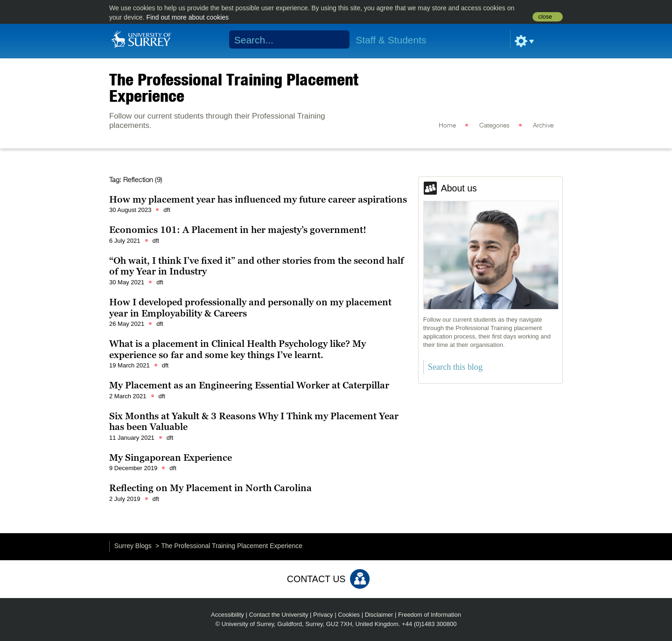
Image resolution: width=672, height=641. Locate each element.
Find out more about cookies (187, 17)
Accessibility (227, 615)
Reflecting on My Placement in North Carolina (210, 488)
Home (447, 126)
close (545, 17)
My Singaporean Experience (171, 458)
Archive (543, 126)
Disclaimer (379, 615)
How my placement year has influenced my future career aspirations (258, 199)
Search (337, 40)
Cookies (349, 615)
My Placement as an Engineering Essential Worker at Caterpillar (249, 385)
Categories (494, 126)
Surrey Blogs (133, 546)
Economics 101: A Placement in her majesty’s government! (238, 230)
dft (167, 210)
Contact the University (278, 615)
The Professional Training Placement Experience (234, 88)
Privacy (323, 615)
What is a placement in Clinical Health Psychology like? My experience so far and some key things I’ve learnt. (238, 349)
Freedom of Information (430, 615)
